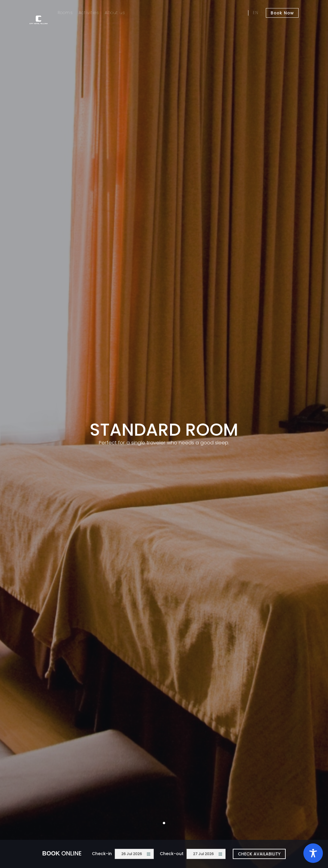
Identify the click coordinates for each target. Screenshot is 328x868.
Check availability (259, 854)
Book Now (283, 13)
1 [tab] (164, 823)
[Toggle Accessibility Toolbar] (313, 853)
